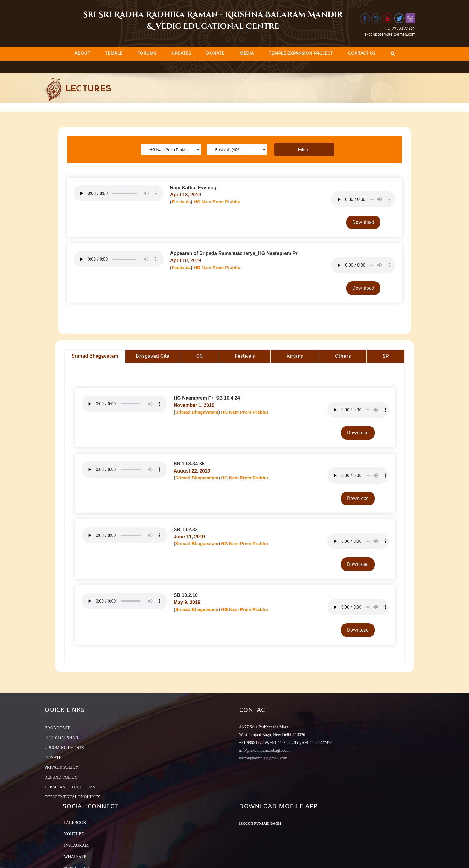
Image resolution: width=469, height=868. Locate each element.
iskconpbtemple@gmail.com (389, 34)
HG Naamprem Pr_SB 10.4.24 (207, 398)
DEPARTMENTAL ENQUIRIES (72, 797)
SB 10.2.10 (186, 595)
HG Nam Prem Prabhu (217, 202)
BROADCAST (57, 728)
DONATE (53, 758)
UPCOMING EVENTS (64, 748)
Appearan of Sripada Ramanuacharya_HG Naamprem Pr (234, 253)
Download (363, 222)
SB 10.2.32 (186, 529)
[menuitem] (82, 54)
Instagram (76, 845)
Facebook (75, 823)
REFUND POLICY (61, 777)
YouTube (74, 834)
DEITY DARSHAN (61, 738)
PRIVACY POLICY (61, 767)
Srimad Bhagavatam (197, 412)
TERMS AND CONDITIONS (70, 787)
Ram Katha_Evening (193, 188)
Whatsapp (75, 857)
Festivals (181, 202)
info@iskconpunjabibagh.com (264, 750)
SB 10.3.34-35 (189, 464)
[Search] (393, 54)
